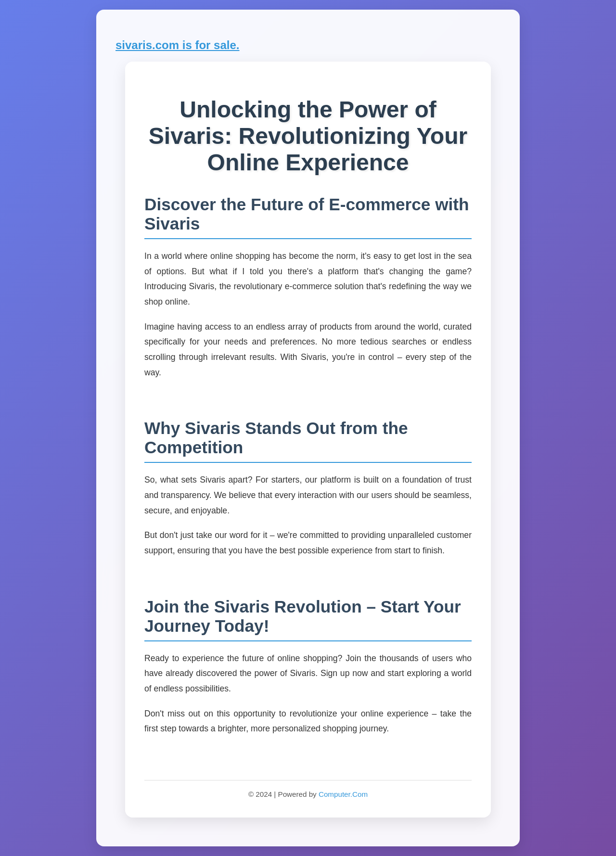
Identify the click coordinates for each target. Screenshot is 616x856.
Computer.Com (343, 794)
